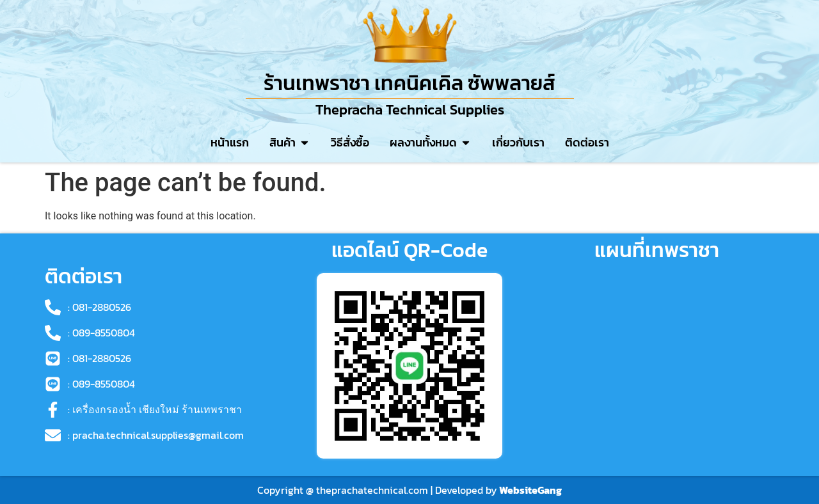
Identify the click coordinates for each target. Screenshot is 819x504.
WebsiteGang (530, 490)
